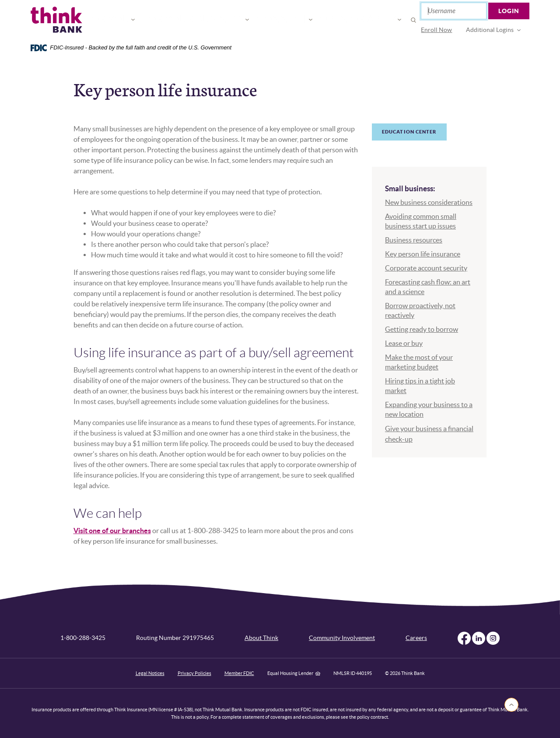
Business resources (414, 240)
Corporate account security (426, 268)
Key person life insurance (423, 254)
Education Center (409, 132)
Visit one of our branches (112, 531)
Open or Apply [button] (336, 20)
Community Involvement (342, 638)
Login (509, 11)
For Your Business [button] (207, 20)
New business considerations (429, 202)
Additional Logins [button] (490, 30)
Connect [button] (275, 20)
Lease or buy (404, 343)
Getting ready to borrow (422, 329)
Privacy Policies (194, 673)
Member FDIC (239, 673)
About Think (261, 638)
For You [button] (141, 20)
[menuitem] (437, 30)
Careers (416, 638)
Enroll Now (437, 30)
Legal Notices (150, 673)
